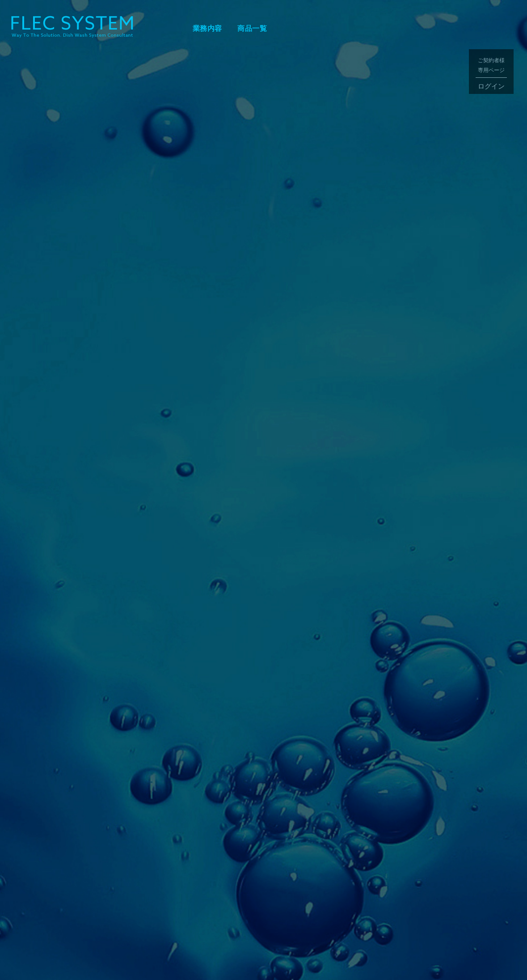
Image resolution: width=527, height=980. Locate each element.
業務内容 (207, 28)
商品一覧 (252, 28)
